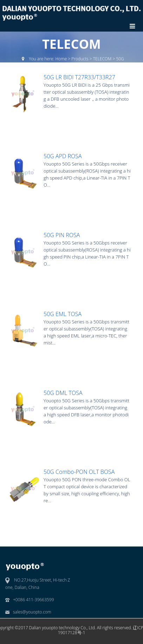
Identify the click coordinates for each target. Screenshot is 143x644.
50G (120, 59)
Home (61, 59)
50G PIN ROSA (62, 235)
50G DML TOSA (63, 393)
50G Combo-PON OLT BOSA (79, 472)
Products (80, 59)
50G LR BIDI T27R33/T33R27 (79, 77)
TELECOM (102, 59)
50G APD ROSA (63, 156)
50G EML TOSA (63, 314)
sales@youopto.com (32, 612)
